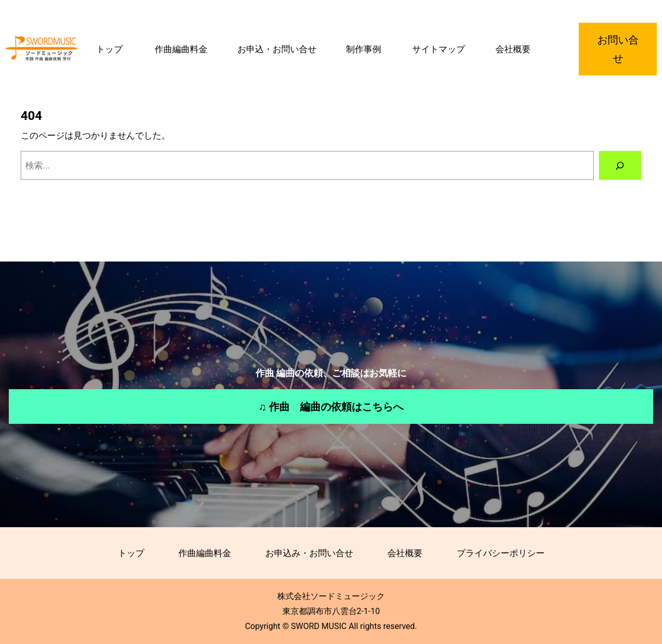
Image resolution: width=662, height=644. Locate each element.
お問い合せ (618, 49)
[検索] (620, 165)
